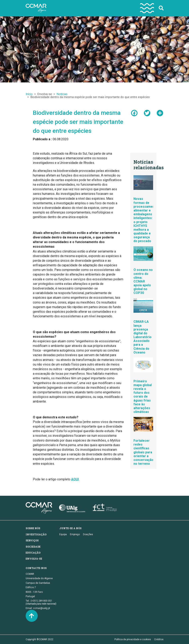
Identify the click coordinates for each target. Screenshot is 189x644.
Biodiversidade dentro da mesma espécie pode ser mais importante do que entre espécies (78, 122)
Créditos (159, 639)
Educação (33, 553)
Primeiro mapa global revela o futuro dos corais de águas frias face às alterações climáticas (143, 397)
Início (29, 94)
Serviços (32, 540)
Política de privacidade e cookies (133, 639)
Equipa (63, 534)
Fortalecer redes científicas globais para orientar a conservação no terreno (144, 452)
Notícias (62, 94)
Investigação (36, 534)
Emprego (75, 534)
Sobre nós (33, 528)
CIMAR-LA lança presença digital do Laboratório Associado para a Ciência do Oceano (143, 337)
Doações (88, 534)
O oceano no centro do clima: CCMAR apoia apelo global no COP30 (143, 281)
